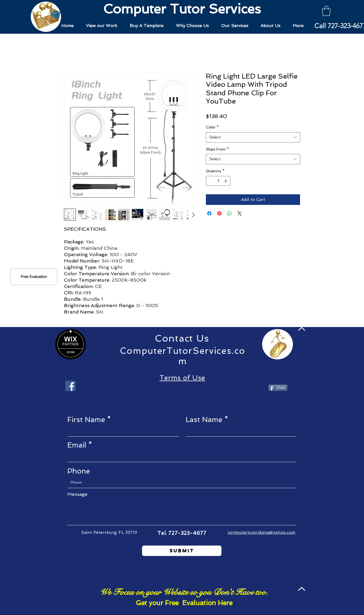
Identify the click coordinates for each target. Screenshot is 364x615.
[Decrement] (210, 181)
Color (212, 127)
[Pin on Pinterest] (219, 213)
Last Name (204, 420)
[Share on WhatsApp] (229, 213)
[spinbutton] (218, 181)
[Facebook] (70, 386)
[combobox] (253, 137)
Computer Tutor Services (182, 9)
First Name (86, 420)
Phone (79, 471)
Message (77, 494)
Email (77, 445)
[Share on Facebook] (209, 213)
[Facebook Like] (182, 388)
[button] (326, 11)
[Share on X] (240, 213)
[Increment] (226, 181)
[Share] (278, 388)
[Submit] (182, 551)
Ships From (217, 149)
